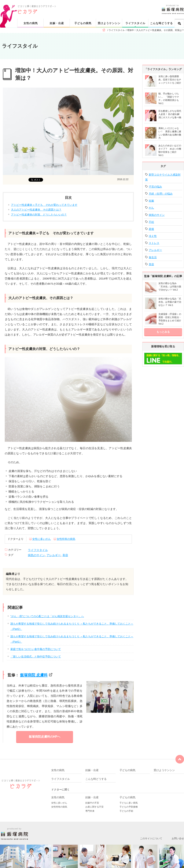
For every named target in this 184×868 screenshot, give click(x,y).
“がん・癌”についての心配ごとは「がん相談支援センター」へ (47, 616)
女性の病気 (31, 23)
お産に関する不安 (94, 807)
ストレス (154, 243)
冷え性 (153, 236)
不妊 (151, 222)
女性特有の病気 (66, 539)
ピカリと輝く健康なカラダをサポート (101, 6)
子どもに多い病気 (129, 803)
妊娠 (151, 201)
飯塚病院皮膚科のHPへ (45, 737)
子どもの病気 (83, 23)
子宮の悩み (155, 187)
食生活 (153, 257)
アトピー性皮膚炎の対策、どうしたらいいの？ (39, 215)
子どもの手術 (126, 811)
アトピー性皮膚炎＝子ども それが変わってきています (44, 205)
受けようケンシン (109, 23)
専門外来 (90, 811)
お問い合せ (178, 838)
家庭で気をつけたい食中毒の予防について (36, 649)
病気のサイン (36, 555)
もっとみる (163, 332)
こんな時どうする (161, 23)
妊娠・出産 (57, 23)
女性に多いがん (42, 539)
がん (151, 208)
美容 (65, 555)
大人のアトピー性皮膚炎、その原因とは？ (36, 210)
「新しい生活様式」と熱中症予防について (36, 657)
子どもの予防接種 (129, 807)
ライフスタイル (135, 23)
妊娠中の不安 (92, 803)
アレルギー (54, 555)
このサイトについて (151, 838)
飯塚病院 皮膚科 (34, 675)
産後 (151, 229)
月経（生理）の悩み (161, 194)
